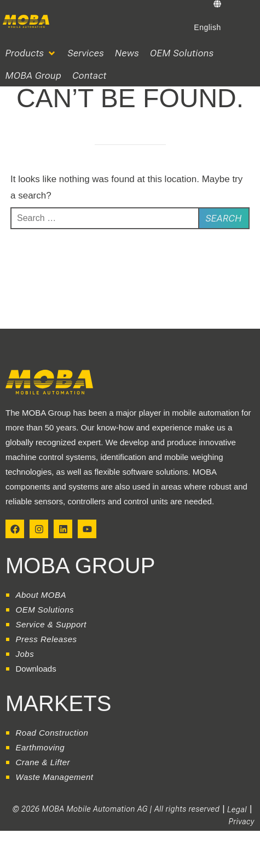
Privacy (242, 822)
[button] (31, 53)
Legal (237, 809)
